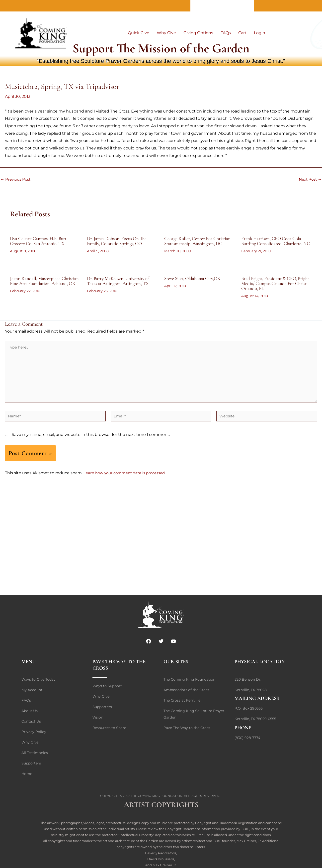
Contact (222, 6)
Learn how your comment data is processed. (128, 483)
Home (244, 6)
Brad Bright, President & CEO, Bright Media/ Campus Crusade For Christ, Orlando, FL (276, 288)
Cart (242, 33)
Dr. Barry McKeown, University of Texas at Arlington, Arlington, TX (120, 286)
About (200, 6)
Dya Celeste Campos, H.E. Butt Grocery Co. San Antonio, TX (40, 241)
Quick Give (139, 33)
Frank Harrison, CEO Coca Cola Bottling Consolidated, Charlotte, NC (274, 244)
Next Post (309, 179)
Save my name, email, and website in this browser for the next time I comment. (91, 444)
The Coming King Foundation (157, 796)
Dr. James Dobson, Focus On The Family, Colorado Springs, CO (119, 241)
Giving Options (198, 33)
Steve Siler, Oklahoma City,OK (194, 283)
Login (260, 33)
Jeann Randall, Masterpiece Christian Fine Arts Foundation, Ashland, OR (41, 288)
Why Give (166, 33)
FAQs (226, 33)
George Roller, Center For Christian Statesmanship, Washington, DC (199, 241)
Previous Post (17, 179)
